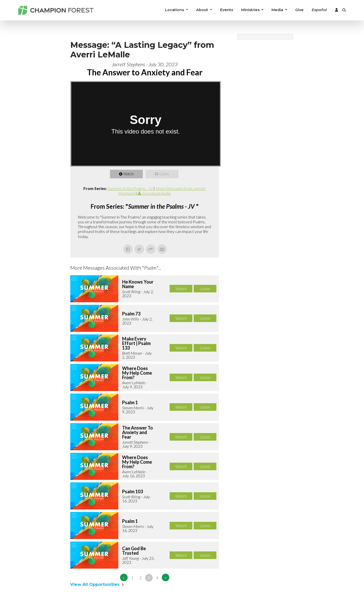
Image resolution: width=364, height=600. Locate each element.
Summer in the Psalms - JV (131, 188)
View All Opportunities (96, 584)
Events (227, 10)
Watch (129, 174)
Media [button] (278, 10)
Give (299, 10)
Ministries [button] (251, 10)
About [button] (203, 10)
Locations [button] (175, 10)
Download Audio (157, 193)
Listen (165, 174)
